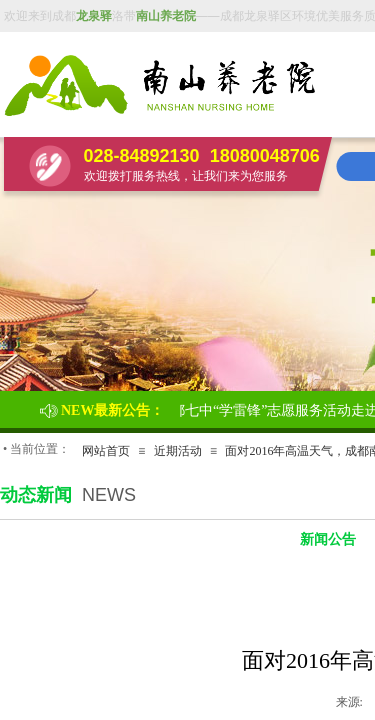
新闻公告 (328, 539)
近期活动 (178, 451)
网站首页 (106, 451)
